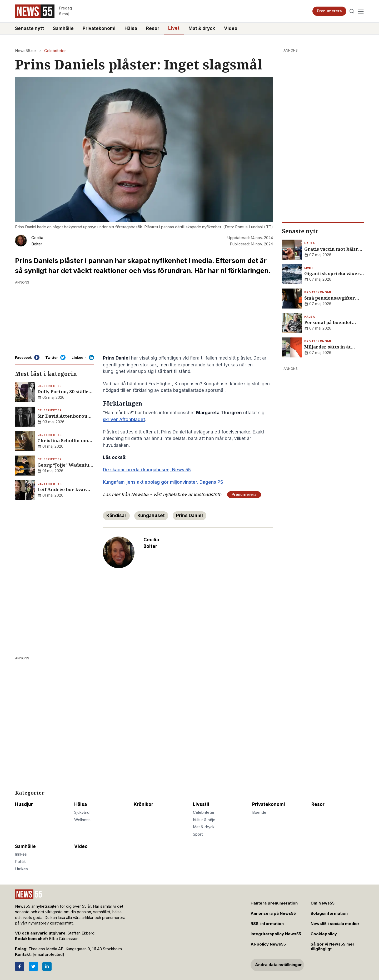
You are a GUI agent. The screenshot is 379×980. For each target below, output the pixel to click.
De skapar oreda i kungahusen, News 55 (147, 470)
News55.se (25, 51)
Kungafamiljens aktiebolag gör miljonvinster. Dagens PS (163, 482)
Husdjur (24, 804)
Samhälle (63, 28)
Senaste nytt (29, 28)
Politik (20, 862)
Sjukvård (82, 812)
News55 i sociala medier (335, 924)
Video (231, 28)
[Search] (352, 11)
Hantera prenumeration (274, 903)
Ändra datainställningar (278, 965)
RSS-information (267, 924)
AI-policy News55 (268, 944)
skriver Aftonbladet (124, 420)
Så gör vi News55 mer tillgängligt (333, 947)
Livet (174, 28)
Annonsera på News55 (273, 913)
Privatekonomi (99, 28)
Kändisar (116, 516)
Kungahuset (151, 516)
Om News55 (323, 903)
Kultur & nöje (204, 820)
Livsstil (201, 804)
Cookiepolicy (324, 934)
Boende (259, 812)
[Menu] (361, 11)
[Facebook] (20, 966)
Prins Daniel (189, 516)
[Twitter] (33, 966)
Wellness (82, 820)
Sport (198, 834)
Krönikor (143, 804)
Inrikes (21, 854)
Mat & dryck (202, 28)
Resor (153, 28)
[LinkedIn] (47, 966)
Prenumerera (329, 11)
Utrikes (21, 869)
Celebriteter (55, 51)
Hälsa (131, 28)
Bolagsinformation (329, 913)
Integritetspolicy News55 (276, 934)
